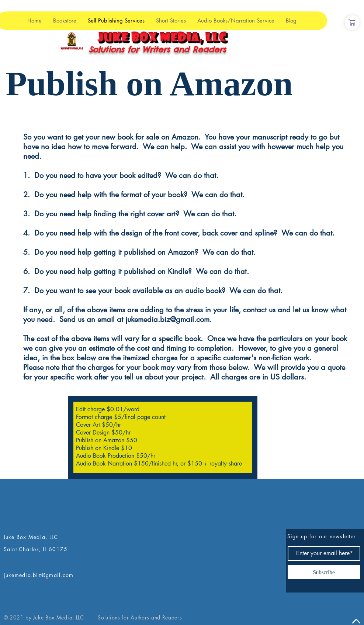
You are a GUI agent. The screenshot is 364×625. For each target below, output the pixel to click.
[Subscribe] (324, 572)
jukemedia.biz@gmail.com (167, 319)
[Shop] (352, 23)
